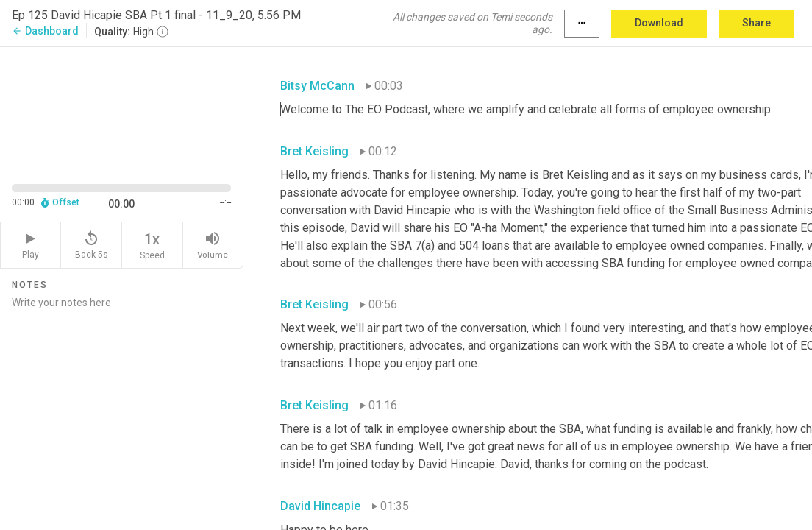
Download (659, 23)
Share (756, 23)
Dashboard (45, 31)
